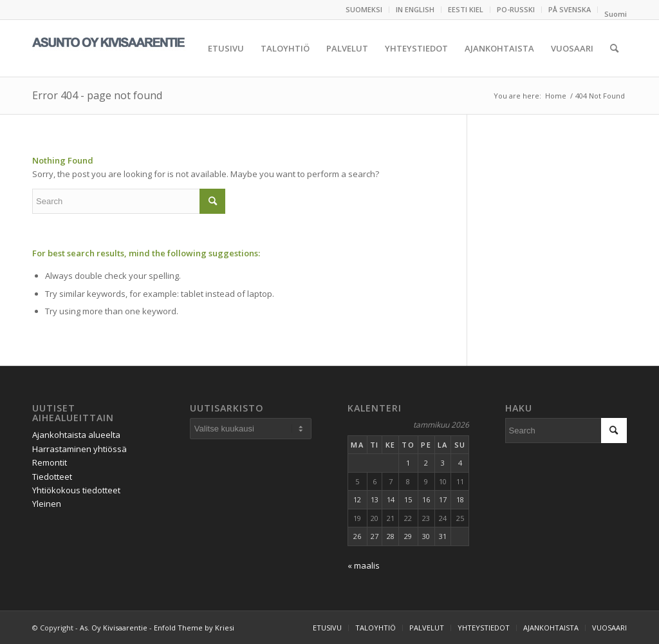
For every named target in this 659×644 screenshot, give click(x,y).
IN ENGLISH (415, 9)
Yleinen (47, 504)
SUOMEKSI (364, 9)
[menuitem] (364, 10)
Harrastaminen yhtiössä (79, 449)
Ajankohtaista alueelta (76, 435)
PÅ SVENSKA (570, 9)
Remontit (50, 462)
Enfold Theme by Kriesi (194, 628)
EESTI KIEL (466, 9)
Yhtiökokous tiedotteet (76, 490)
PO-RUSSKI (516, 9)
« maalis (364, 565)
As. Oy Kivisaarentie (114, 628)
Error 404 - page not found (97, 95)
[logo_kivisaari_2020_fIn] (129, 48)
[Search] (614, 48)
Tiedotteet (52, 477)
